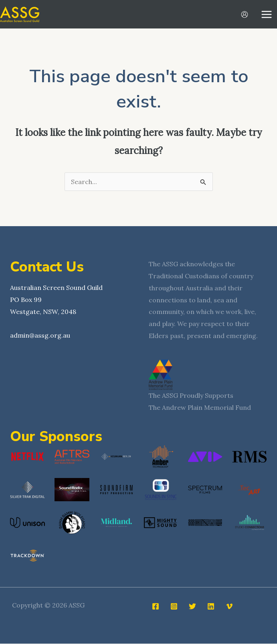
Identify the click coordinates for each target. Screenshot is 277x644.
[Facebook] (156, 607)
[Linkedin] (211, 607)
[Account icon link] (245, 14)
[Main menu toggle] (267, 14)
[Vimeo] (229, 607)
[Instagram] (174, 607)
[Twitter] (192, 607)
